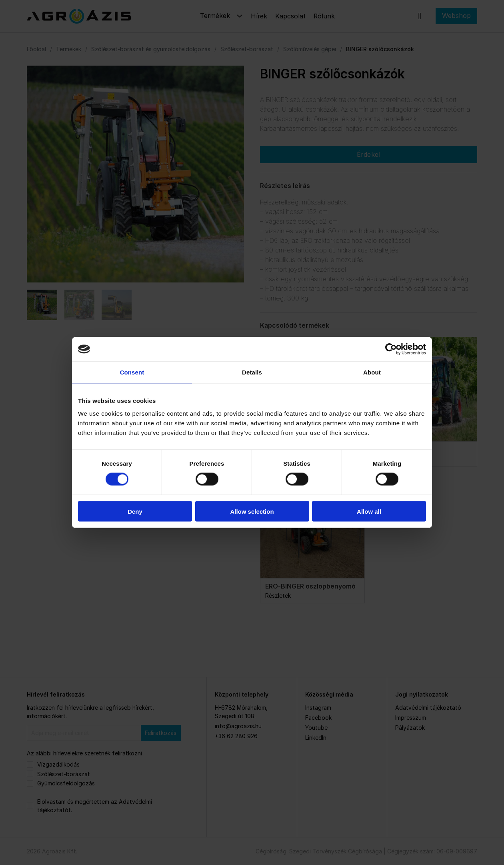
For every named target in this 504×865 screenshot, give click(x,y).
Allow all (369, 511)
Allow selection (252, 511)
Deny (135, 511)
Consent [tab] (132, 372)
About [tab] (372, 372)
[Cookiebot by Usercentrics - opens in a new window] (391, 349)
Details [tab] (252, 372)
